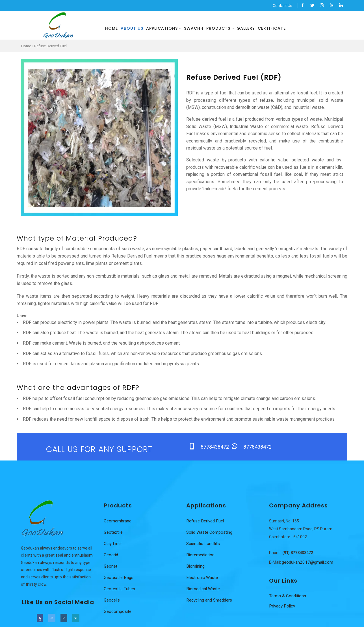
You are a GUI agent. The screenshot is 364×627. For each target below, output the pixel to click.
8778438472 (215, 447)
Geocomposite (118, 612)
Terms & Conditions (288, 596)
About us (132, 28)
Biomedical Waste (204, 589)
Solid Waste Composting (211, 533)
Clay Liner (113, 544)
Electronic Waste (203, 578)
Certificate (272, 28)
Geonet (111, 567)
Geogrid (111, 555)
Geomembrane (118, 521)
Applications (164, 28)
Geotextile (114, 533)
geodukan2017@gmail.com (308, 563)
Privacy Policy (283, 607)
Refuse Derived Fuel (53, 46)
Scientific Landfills (204, 544)
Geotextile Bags (120, 578)
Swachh (194, 28)
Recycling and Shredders (211, 601)
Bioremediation (201, 555)
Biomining (196, 567)
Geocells (112, 601)
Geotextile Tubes (121, 589)
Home (111, 28)
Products (220, 28)
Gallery (246, 28)
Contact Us (282, 6)
